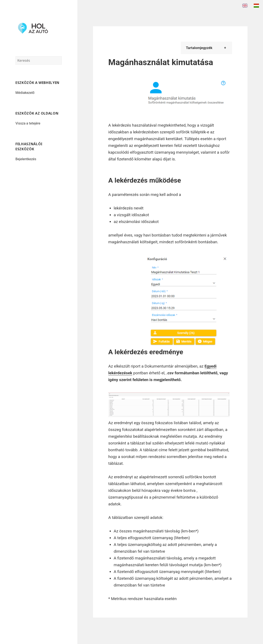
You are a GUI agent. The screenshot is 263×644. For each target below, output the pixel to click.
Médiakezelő (25, 93)
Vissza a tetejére (28, 123)
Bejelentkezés (26, 159)
